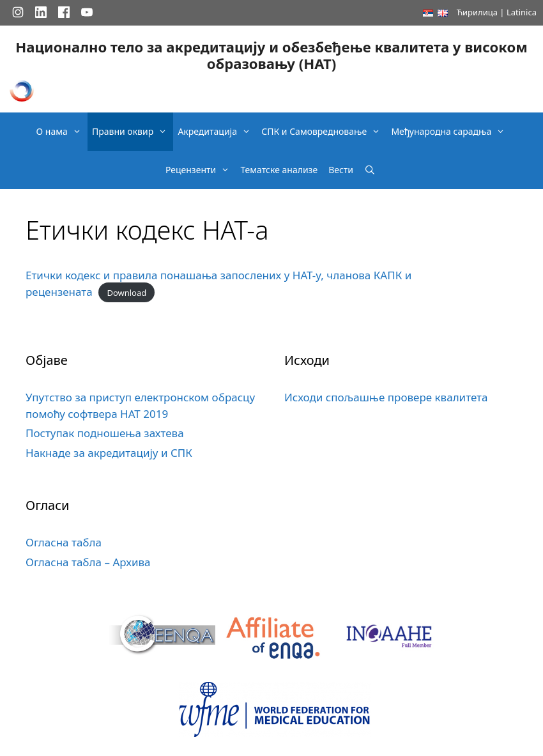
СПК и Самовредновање (324, 132)
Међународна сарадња (451, 132)
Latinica (522, 12)
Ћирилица (477, 12)
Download (126, 293)
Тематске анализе (279, 170)
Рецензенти (201, 170)
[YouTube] (87, 12)
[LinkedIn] (41, 12)
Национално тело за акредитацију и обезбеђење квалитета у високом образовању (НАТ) (271, 55)
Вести (341, 170)
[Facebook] (64, 12)
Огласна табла (64, 542)
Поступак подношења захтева (105, 433)
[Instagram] (18, 12)
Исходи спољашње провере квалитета (386, 397)
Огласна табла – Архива (88, 562)
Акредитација (217, 132)
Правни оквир (133, 132)
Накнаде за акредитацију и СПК (109, 453)
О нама (62, 132)
